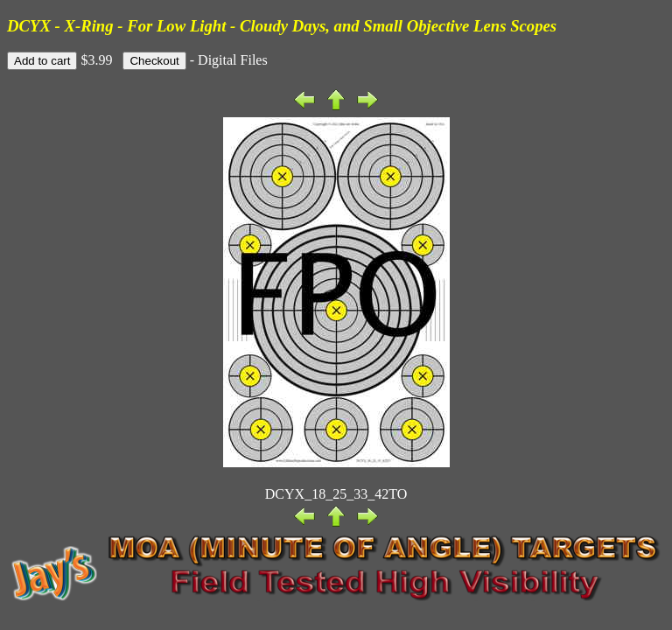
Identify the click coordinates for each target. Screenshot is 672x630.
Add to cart (42, 61)
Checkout (154, 61)
